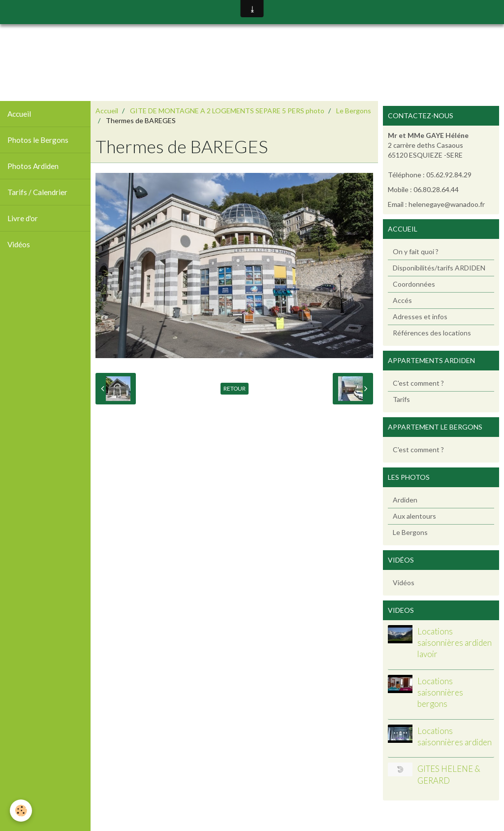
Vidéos (19, 244)
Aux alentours (414, 516)
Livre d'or (23, 218)
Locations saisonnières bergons (440, 693)
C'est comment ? (418, 383)
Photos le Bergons (38, 140)
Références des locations (432, 333)
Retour (235, 388)
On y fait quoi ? (416, 251)
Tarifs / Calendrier (37, 192)
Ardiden (405, 500)
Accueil (19, 114)
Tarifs (401, 399)
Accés (402, 300)
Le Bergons (354, 111)
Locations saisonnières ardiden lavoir (455, 643)
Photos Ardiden (33, 166)
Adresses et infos (420, 316)
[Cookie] (21, 811)
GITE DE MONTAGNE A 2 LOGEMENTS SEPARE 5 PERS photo (227, 111)
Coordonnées (414, 284)
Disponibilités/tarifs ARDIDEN (439, 268)
